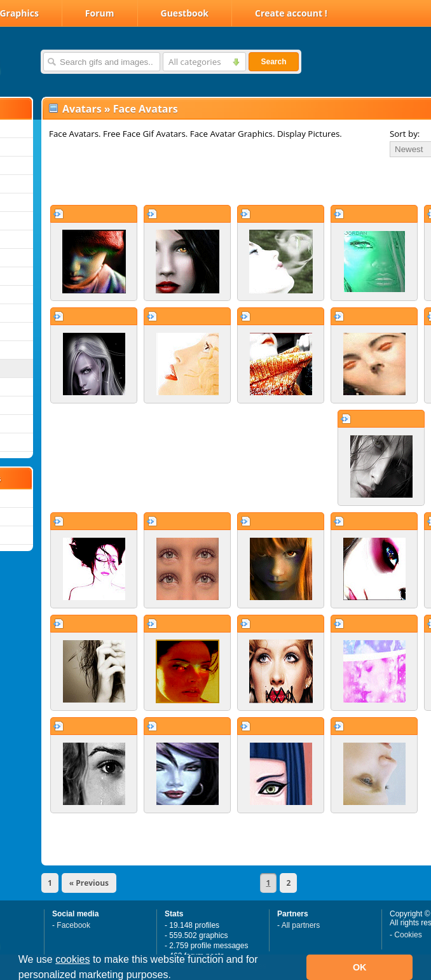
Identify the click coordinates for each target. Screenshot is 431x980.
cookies (72, 959)
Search (273, 62)
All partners (301, 925)
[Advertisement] (192, 181)
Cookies (408, 935)
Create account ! (291, 13)
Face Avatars (146, 109)
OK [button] (360, 967)
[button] (175, 976)
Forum (100, 13)
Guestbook (185, 13)
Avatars (82, 109)
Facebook (73, 925)
